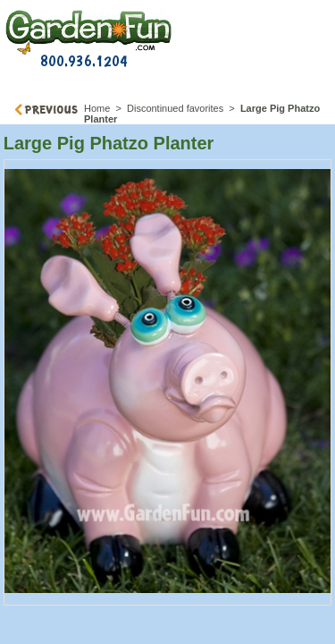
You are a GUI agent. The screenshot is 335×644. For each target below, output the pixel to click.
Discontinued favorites (175, 108)
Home (97, 108)
